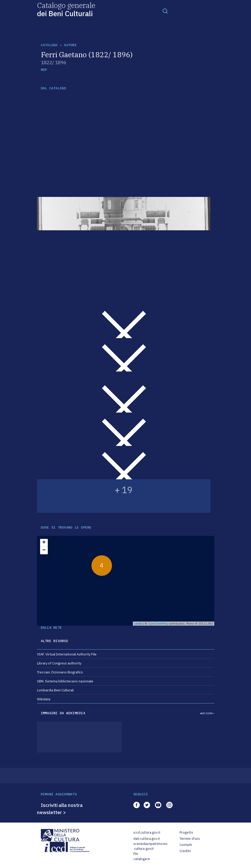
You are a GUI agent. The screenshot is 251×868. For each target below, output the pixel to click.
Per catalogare (142, 856)
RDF (44, 70)
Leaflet (138, 624)
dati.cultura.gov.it (147, 839)
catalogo (49, 45)
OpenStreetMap (158, 624)
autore (70, 45)
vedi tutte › (207, 713)
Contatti (186, 845)
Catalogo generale (66, 9)
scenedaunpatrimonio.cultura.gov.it (150, 846)
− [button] (44, 550)
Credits (185, 851)
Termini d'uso (190, 839)
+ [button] (44, 543)
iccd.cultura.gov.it (147, 832)
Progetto (187, 832)
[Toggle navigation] (165, 11)
